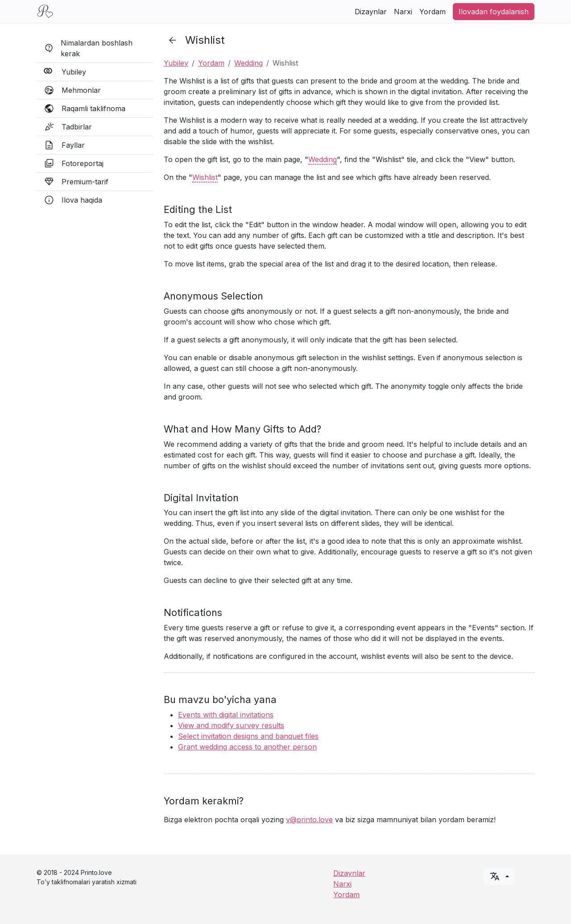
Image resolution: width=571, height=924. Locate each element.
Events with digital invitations (226, 715)
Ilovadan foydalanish (494, 12)
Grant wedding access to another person (247, 747)
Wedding (248, 63)
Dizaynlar (371, 12)
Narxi (403, 12)
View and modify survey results (231, 725)
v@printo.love (309, 820)
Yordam (432, 12)
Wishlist (205, 177)
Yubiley (176, 63)
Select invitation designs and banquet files (248, 736)
